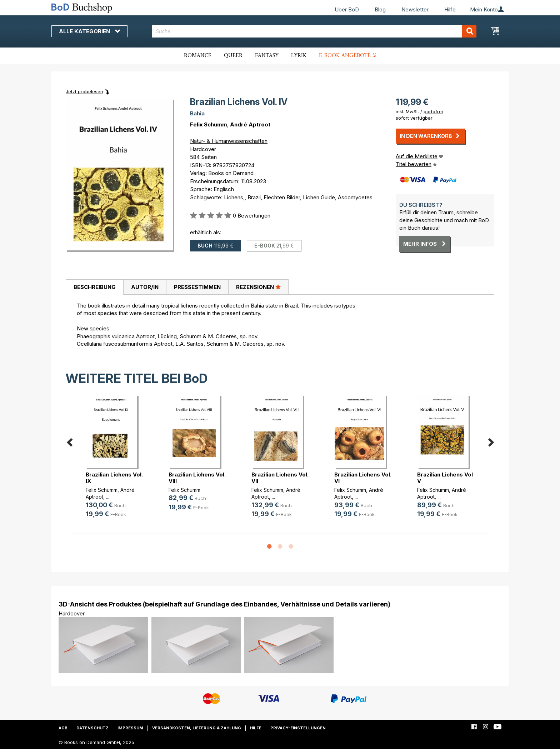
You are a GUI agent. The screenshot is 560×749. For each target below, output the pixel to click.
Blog (380, 9)
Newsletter (415, 9)
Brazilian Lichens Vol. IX (114, 478)
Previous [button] (69, 441)
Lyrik (299, 56)
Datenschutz (92, 728)
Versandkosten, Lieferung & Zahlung (197, 728)
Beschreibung (95, 287)
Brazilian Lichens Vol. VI (363, 478)
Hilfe (450, 9)
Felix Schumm (209, 124)
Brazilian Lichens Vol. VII (280, 478)
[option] (114, 462)
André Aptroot (250, 124)
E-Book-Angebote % (348, 56)
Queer (233, 56)
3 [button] (291, 547)
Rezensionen (258, 287)
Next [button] (491, 441)
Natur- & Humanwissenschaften (229, 141)
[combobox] (314, 31)
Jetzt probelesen (84, 91)
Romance (198, 56)
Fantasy (267, 56)
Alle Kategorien (89, 31)
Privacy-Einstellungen (298, 728)
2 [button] (280, 547)
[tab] (94, 287)
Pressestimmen (197, 287)
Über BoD (347, 9)
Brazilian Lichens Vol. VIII (197, 478)
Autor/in (145, 287)
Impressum (130, 728)
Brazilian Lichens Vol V (445, 478)
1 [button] (269, 547)
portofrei (433, 111)
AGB (63, 728)
